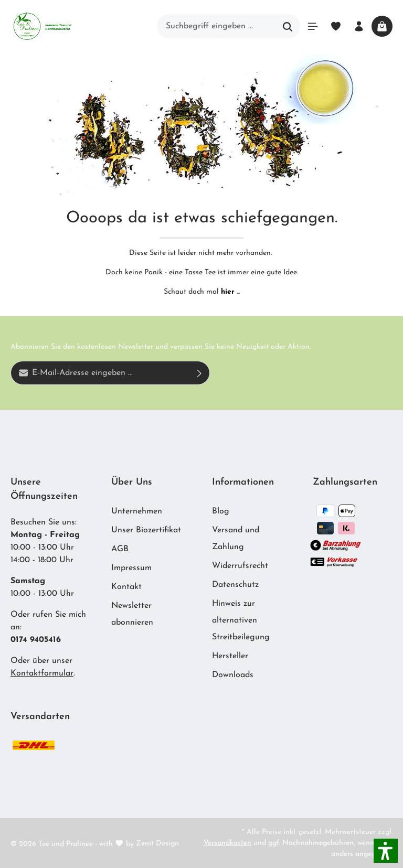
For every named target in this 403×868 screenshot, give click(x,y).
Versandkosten (227, 843)
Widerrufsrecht (240, 566)
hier (228, 292)
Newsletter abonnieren (132, 614)
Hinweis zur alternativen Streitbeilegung (241, 620)
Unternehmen (137, 511)
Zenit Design (157, 844)
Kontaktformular (42, 673)
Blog (221, 511)
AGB (120, 549)
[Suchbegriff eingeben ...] (216, 26)
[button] (386, 851)
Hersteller (230, 656)
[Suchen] (288, 26)
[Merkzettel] (336, 26)
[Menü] (313, 26)
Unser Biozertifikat (146, 530)
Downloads (233, 675)
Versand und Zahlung (236, 539)
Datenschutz (235, 585)
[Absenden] (200, 373)
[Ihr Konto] (359, 26)
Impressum (131, 568)
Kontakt (126, 587)
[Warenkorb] (382, 26)
